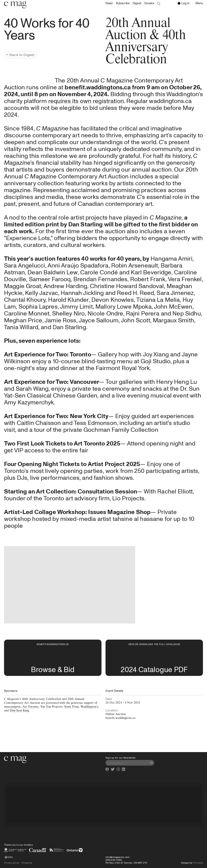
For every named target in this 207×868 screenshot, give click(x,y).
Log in (184, 3)
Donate (149, 3)
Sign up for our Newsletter (121, 758)
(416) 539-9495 (114, 860)
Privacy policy (12, 863)
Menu (200, 3)
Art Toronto (31, 707)
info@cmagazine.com (117, 857)
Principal (198, 863)
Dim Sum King (19, 710)
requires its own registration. (87, 101)
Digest (137, 3)
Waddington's (89, 707)
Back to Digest (20, 55)
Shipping (27, 863)
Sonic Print (72, 707)
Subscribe (123, 3)
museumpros (12, 707)
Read (109, 3)
